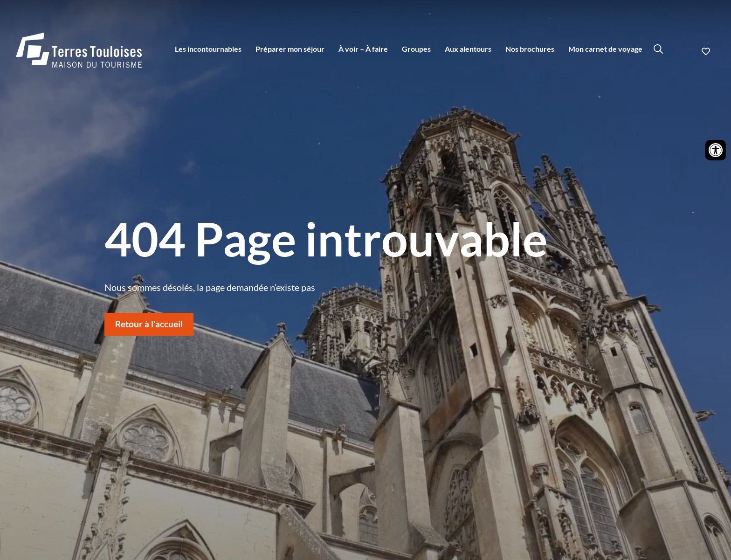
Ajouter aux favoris (707, 51)
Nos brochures (530, 49)
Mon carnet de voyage (605, 49)
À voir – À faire (363, 49)
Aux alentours (468, 49)
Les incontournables (208, 49)
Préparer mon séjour (290, 49)
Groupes (416, 49)
